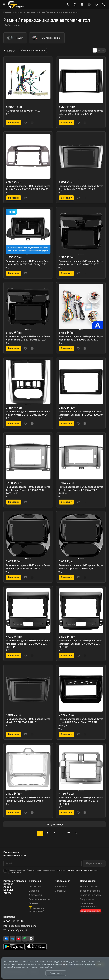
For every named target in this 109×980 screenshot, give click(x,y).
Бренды (8, 890)
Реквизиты (61, 887)
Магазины (60, 891)
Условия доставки (90, 891)
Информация (62, 881)
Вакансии (34, 891)
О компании (36, 887)
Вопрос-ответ (88, 899)
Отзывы (33, 903)
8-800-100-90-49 (13, 921)
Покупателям (88, 881)
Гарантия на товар (90, 895)
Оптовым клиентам (40, 899)
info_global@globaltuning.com (20, 926)
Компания (35, 881)
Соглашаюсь (56, 973)
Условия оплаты (89, 887)
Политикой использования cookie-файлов (32, 967)
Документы (35, 895)
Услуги (7, 893)
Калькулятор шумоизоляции (89, 905)
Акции (7, 887)
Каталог (8, 884)
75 (69, 833)
